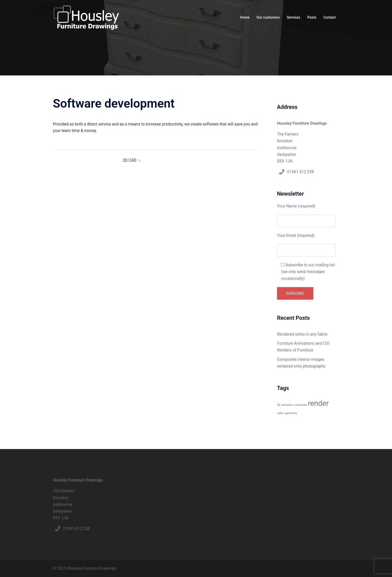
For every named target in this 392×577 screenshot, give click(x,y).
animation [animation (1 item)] (287, 405)
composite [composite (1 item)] (300, 405)
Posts (312, 17)
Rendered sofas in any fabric (302, 334)
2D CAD (129, 160)
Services (294, 17)
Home (245, 17)
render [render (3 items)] (318, 403)
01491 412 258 (300, 172)
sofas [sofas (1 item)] (280, 413)
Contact (329, 17)
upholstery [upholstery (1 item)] (291, 413)
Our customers (268, 17)
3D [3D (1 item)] (279, 405)
